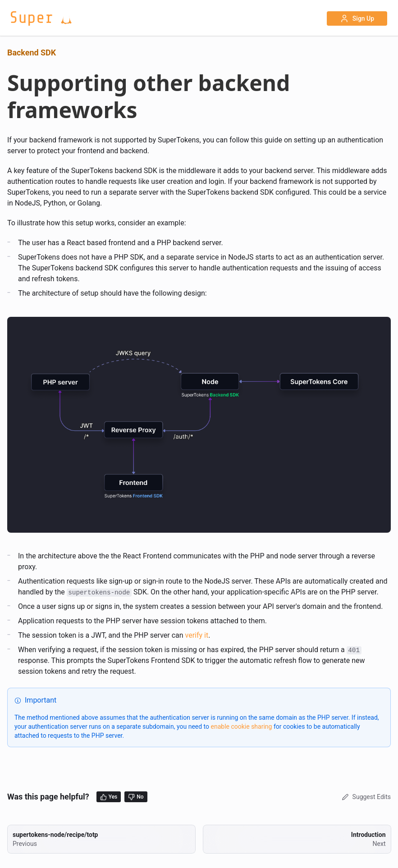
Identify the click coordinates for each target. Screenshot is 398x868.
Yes (109, 797)
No (136, 797)
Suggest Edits (365, 797)
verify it (197, 635)
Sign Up (357, 18)
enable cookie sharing (242, 726)
